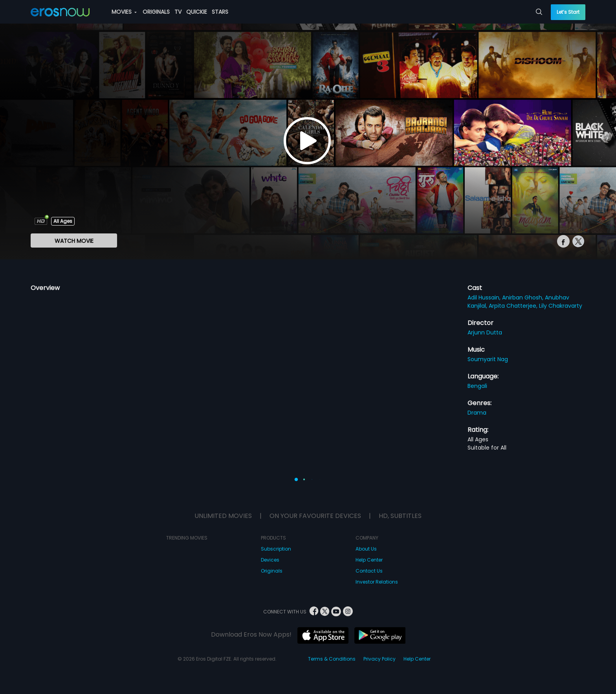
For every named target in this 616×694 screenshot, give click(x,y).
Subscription (276, 549)
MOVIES (124, 12)
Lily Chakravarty (561, 306)
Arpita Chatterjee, (514, 306)
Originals (272, 571)
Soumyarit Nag (488, 359)
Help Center (369, 560)
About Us (366, 549)
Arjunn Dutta (485, 332)
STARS (220, 12)
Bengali (477, 386)
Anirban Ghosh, (523, 297)
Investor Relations (377, 582)
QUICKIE (197, 12)
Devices (270, 560)
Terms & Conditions (332, 659)
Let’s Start (568, 12)
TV (178, 12)
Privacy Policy (379, 659)
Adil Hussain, (485, 297)
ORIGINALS (156, 12)
